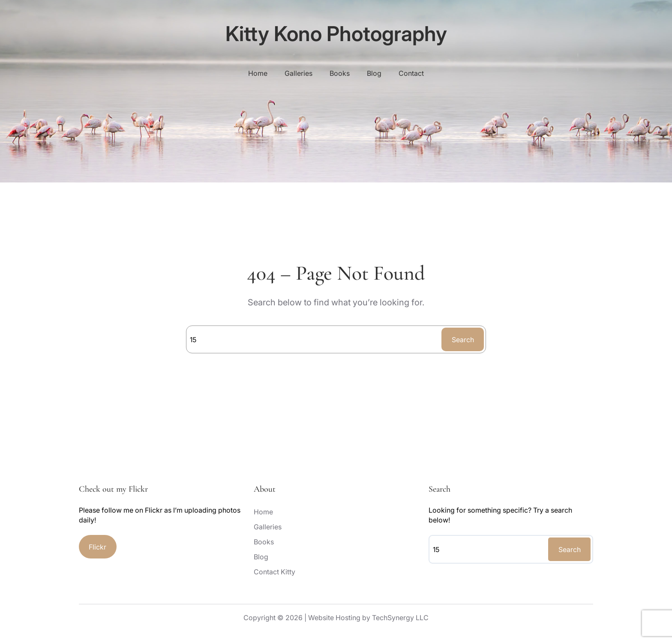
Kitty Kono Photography (336, 34)
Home (258, 73)
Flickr (97, 547)
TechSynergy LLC (400, 618)
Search (463, 340)
